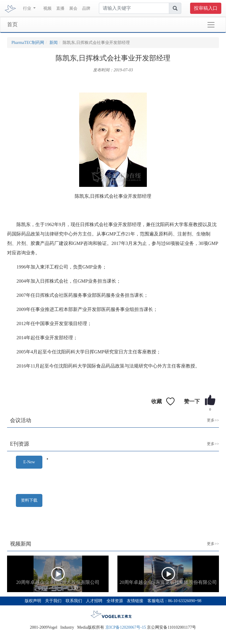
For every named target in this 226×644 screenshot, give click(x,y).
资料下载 (29, 500)
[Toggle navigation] (211, 25)
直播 (60, 8)
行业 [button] (28, 8)
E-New (29, 462)
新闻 (54, 43)
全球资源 (115, 601)
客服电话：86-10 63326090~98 (175, 601)
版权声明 (33, 601)
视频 (47, 8)
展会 (73, 8)
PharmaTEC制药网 (28, 43)
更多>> (208, 416)
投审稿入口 (206, 8)
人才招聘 (94, 601)
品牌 (86, 8)
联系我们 (74, 601)
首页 (12, 24)
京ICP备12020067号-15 (126, 627)
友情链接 (135, 601)
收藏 (157, 401)
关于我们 (53, 601)
